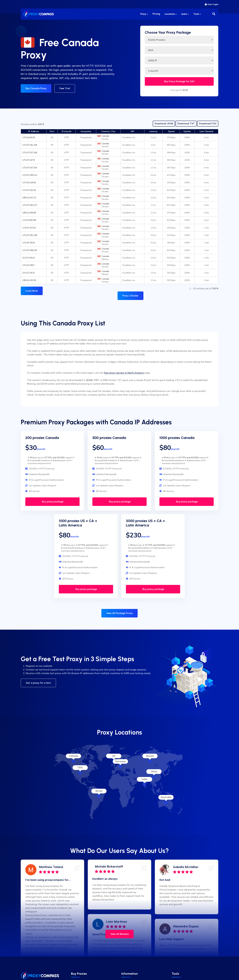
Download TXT (186, 124)
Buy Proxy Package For (179, 81)
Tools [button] (197, 14)
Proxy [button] (144, 14)
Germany (120, 761)
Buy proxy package (52, 502)
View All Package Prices (120, 613)
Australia (166, 797)
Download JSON (164, 124)
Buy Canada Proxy (36, 88)
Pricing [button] (156, 14)
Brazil (99, 791)
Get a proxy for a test (38, 683)
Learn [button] (185, 14)
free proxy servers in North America (124, 373)
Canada (74, 756)
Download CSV (208, 124)
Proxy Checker (130, 296)
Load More (32, 291)
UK (114, 756)
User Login (212, 4)
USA (80, 767)
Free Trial (65, 88)
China (154, 771)
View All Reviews (120, 934)
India (145, 779)
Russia (150, 756)
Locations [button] (171, 14)
